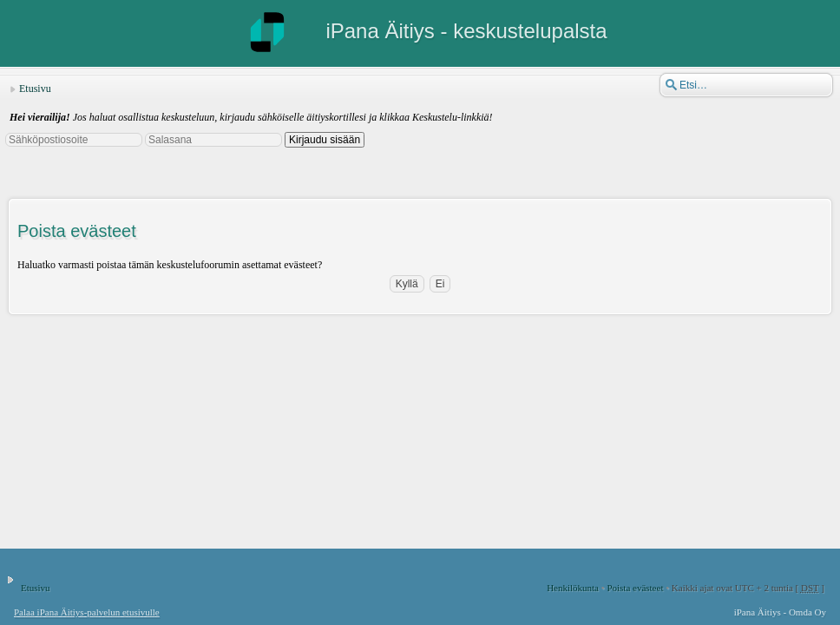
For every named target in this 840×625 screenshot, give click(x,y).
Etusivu (35, 89)
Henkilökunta (573, 588)
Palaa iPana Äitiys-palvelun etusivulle (87, 612)
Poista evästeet (635, 588)
